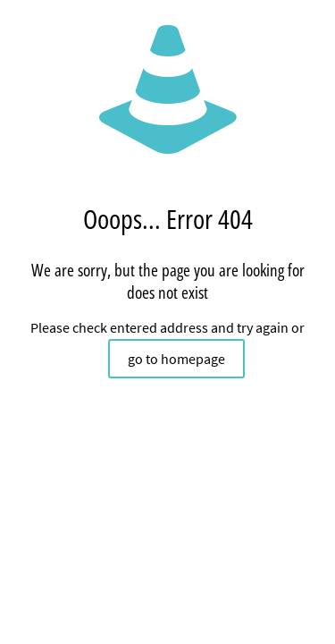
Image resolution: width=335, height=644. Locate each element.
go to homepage (176, 359)
